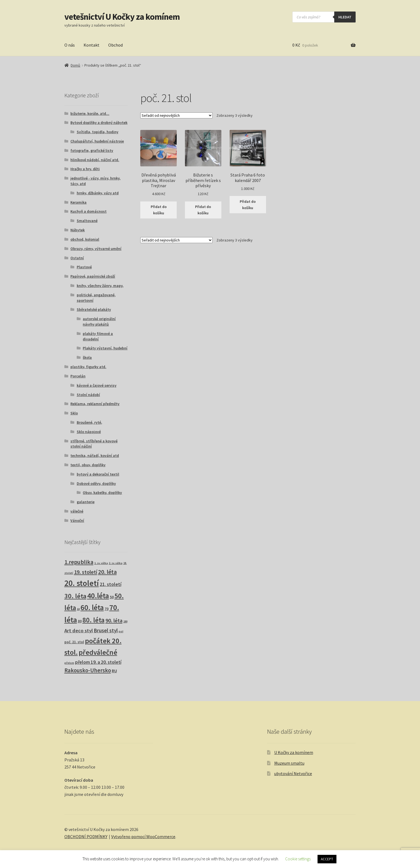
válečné (77, 511)
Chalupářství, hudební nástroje (97, 141)
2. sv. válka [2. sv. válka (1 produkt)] (116, 563)
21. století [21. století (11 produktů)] (111, 584)
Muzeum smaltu (289, 763)
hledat (345, 17)
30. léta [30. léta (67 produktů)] (75, 596)
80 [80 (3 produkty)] (80, 621)
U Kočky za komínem (294, 752)
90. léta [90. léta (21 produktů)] (114, 620)
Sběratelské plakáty (94, 309)
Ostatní (77, 258)
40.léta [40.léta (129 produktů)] (98, 596)
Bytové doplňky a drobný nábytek (99, 123)
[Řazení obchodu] (176, 115)
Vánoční (77, 520)
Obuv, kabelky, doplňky (102, 493)
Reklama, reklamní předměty (95, 404)
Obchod (115, 45)
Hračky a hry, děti (85, 169)
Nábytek (78, 230)
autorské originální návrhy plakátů (99, 321)
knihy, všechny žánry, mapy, (100, 286)
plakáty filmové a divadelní (98, 336)
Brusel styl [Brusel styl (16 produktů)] (106, 630)
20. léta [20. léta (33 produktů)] (107, 572)
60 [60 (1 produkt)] (78, 609)
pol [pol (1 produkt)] (121, 631)
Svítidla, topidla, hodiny (98, 132)
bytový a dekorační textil (98, 474)
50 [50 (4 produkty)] (112, 597)
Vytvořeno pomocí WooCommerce (143, 836)
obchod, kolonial (85, 239)
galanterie (86, 502)
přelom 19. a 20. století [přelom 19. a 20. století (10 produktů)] (98, 662)
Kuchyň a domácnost (88, 211)
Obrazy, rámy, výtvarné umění (96, 249)
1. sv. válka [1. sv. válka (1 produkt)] (101, 563)
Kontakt (92, 45)
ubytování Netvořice (293, 773)
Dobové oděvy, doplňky (96, 483)
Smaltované (87, 221)
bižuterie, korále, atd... (90, 113)
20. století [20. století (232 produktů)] (82, 583)
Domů (75, 65)
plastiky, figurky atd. (88, 367)
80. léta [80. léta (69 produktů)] (94, 620)
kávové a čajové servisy (97, 385)
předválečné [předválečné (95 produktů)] (98, 652)
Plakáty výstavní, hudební (105, 348)
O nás (70, 45)
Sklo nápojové (89, 432)
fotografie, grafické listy (92, 150)
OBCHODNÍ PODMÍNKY (86, 836)
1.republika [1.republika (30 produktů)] (79, 562)
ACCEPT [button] (327, 859)
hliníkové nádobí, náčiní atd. (95, 160)
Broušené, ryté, (89, 422)
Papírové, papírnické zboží (93, 276)
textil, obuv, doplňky (88, 465)
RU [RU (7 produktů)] (114, 671)
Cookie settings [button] (298, 859)
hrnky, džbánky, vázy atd (98, 193)
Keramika (78, 202)
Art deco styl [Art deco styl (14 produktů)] (79, 631)
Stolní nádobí (88, 395)
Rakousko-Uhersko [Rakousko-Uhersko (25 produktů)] (88, 670)
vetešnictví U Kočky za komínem (122, 17)
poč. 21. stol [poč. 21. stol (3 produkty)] (74, 642)
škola (87, 357)
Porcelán (78, 376)
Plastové (84, 267)
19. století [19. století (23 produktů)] (86, 572)
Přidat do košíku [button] (159, 210)
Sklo (74, 413)
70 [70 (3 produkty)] (107, 609)
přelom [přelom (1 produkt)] (69, 663)
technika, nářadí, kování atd (95, 456)
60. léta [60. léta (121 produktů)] (92, 607)
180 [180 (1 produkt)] (125, 621)
